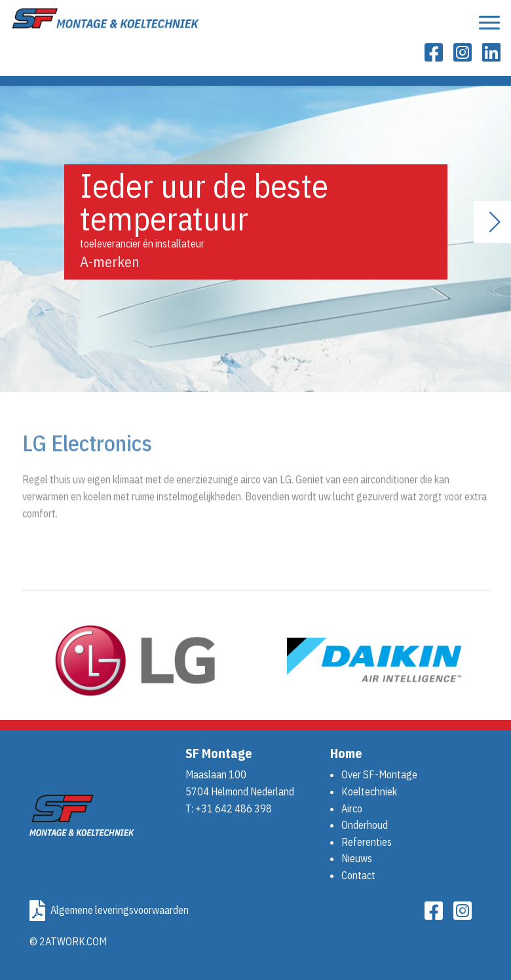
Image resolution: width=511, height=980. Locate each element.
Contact (358, 875)
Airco (352, 808)
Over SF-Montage (379, 774)
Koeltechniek (369, 791)
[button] (496, 222)
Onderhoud (365, 825)
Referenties (367, 842)
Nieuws (357, 858)
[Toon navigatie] (489, 26)
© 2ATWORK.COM (68, 941)
